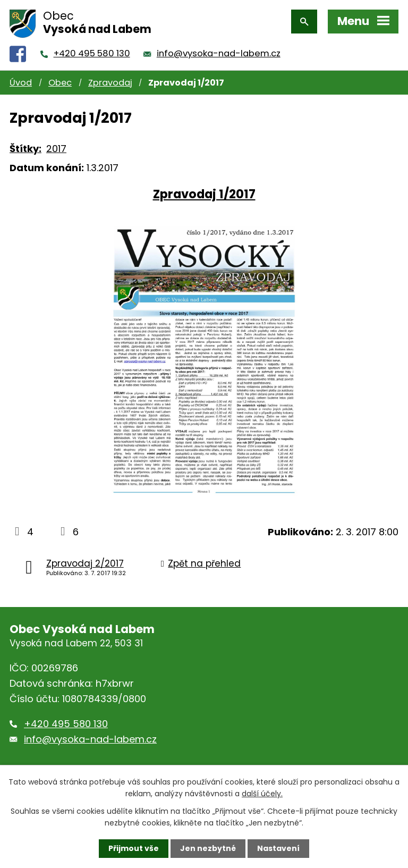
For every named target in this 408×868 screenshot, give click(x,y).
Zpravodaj (110, 83)
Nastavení (278, 848)
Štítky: (25, 149)
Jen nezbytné (208, 848)
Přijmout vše (134, 848)
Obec (60, 83)
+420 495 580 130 (92, 53)
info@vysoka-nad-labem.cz (219, 53)
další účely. (262, 794)
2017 (56, 149)
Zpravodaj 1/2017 (204, 194)
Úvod (21, 83)
